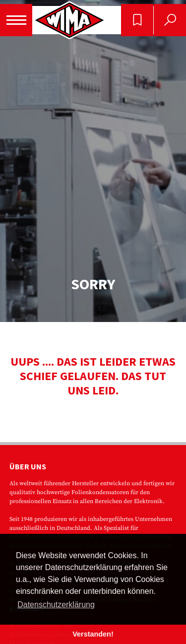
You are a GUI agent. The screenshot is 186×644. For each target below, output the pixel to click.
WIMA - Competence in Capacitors (69, 20)
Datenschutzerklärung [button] (56, 605)
